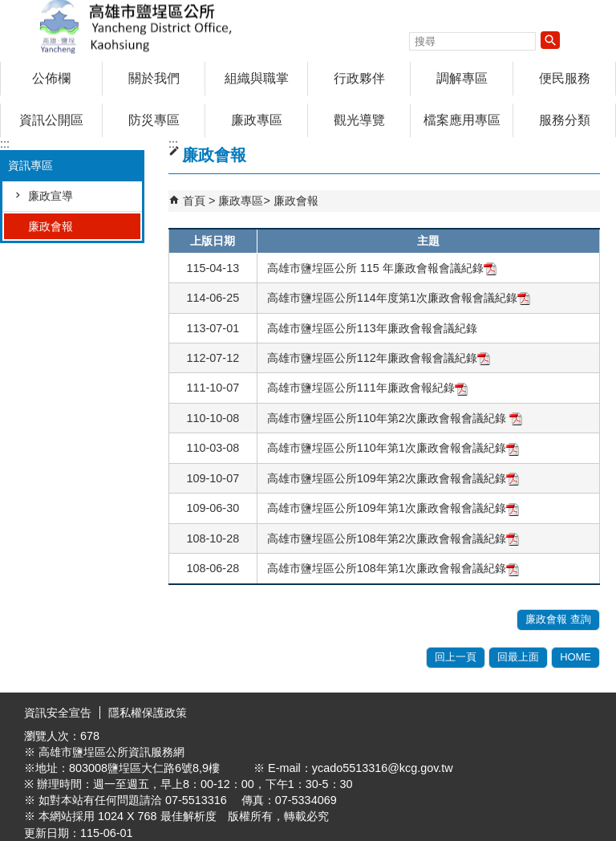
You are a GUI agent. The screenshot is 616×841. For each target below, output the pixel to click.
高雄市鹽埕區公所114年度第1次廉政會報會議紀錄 (399, 298)
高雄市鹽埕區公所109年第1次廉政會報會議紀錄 (393, 508)
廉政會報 (51, 226)
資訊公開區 (51, 120)
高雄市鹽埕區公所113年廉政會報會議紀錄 (372, 328)
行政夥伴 (359, 78)
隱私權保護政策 (148, 713)
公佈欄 (51, 78)
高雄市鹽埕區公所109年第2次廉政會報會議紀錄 (393, 478)
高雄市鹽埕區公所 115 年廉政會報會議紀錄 (382, 268)
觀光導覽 (359, 120)
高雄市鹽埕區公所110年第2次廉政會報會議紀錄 (395, 418)
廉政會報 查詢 (558, 619)
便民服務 (565, 78)
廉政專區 (257, 120)
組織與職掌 (257, 78)
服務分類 (565, 120)
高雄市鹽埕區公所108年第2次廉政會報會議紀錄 (393, 538)
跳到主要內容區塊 (8, 8)
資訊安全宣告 (58, 713)
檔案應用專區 (462, 120)
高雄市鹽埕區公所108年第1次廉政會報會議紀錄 (393, 568)
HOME (575, 657)
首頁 (194, 201)
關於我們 (154, 78)
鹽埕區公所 (136, 27)
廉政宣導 (51, 196)
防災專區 (154, 120)
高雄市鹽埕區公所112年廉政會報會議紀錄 (379, 358)
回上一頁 (456, 657)
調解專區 (462, 78)
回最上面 (518, 657)
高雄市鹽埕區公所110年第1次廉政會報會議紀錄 (393, 448)
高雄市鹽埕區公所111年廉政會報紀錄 (367, 388)
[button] (550, 40)
